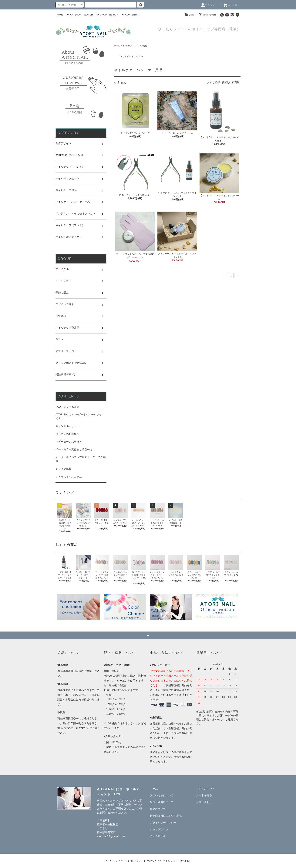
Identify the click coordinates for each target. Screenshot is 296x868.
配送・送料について (162, 802)
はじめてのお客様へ (67, 434)
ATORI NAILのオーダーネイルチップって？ (79, 416)
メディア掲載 (63, 469)
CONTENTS (129, 15)
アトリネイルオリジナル (130, 56)
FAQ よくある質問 (67, 407)
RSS (153, 836)
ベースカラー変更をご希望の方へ (75, 449)
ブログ (190, 15)
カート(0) (231, 5)
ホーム (117, 46)
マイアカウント (205, 789)
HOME (60, 15)
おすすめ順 (214, 82)
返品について (158, 809)
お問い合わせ (207, 15)
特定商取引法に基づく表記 (166, 816)
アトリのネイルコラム (69, 477)
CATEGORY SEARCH (79, 15)
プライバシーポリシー (163, 823)
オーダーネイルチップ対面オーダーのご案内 (81, 459)
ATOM (161, 836)
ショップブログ (159, 829)
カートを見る (204, 795)
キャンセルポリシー (67, 426)
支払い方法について (162, 795)
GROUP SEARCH (107, 15)
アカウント (209, 5)
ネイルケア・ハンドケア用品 (135, 46)
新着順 (236, 82)
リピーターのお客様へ (69, 442)
